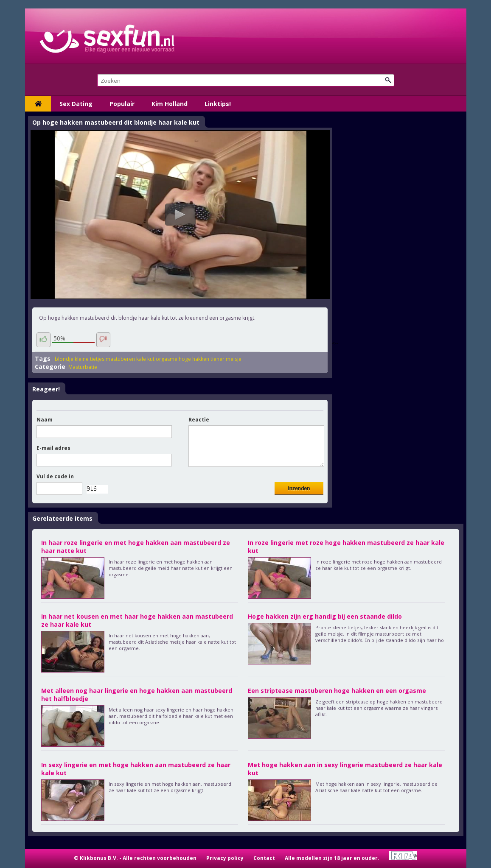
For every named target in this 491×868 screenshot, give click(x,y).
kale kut (145, 359)
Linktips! (218, 104)
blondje (64, 359)
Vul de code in (55, 476)
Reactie (199, 420)
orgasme (167, 359)
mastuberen (120, 359)
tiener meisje (226, 359)
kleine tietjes (90, 359)
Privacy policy (225, 858)
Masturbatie (83, 367)
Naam (45, 420)
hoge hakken (194, 359)
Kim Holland (170, 104)
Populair (122, 104)
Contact (264, 858)
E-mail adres (53, 448)
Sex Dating (76, 104)
